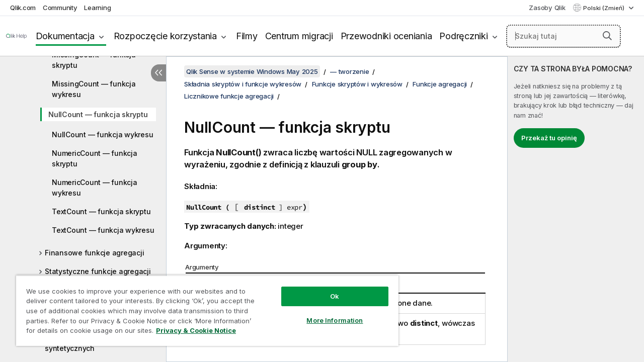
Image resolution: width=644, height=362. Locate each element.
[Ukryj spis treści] (158, 73)
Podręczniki (463, 36)
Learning (97, 8)
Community (60, 8)
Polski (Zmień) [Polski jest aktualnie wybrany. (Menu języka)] (605, 8)
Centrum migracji (299, 36)
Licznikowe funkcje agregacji (229, 96)
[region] (203, 307)
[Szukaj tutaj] (563, 36)
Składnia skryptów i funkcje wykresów (243, 84)
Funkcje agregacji (440, 84)
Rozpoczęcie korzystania (165, 36)
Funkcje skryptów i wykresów (357, 84)
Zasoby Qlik (547, 8)
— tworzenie (349, 71)
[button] (607, 36)
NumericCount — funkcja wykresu (95, 188)
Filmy (247, 36)
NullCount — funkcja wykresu (102, 134)
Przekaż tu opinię (549, 138)
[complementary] (576, 209)
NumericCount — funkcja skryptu (95, 158)
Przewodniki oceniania (386, 36)
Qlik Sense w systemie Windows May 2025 (252, 71)
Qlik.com (23, 8)
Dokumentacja (65, 36)
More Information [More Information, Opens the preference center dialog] (327, 313)
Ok (327, 289)
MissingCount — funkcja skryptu (94, 60)
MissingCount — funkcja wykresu (94, 89)
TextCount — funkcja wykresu (103, 230)
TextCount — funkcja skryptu (101, 211)
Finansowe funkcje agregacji (94, 253)
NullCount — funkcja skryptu (98, 114)
